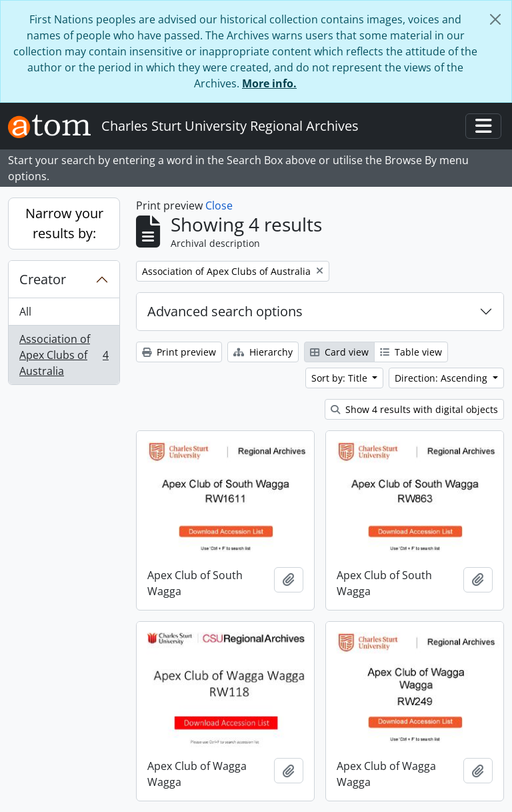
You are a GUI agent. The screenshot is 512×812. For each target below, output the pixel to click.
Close (219, 206)
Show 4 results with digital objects (414, 409)
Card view (339, 352)
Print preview (179, 352)
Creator (43, 279)
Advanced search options (225, 311)
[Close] (495, 19)
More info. (269, 83)
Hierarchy (263, 352)
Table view (411, 352)
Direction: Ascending (442, 378)
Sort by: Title (341, 378)
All (25, 312)
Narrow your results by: (64, 223)
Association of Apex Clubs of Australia (64, 355)
